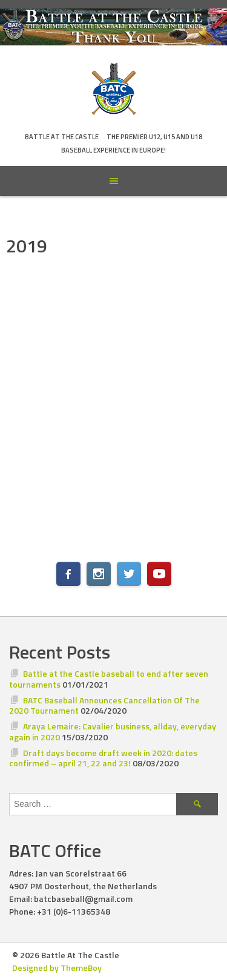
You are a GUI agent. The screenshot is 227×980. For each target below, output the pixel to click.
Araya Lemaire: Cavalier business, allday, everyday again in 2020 (113, 732)
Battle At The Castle (62, 137)
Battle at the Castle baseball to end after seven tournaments (109, 679)
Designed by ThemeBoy (57, 968)
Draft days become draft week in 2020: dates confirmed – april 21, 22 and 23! (103, 758)
